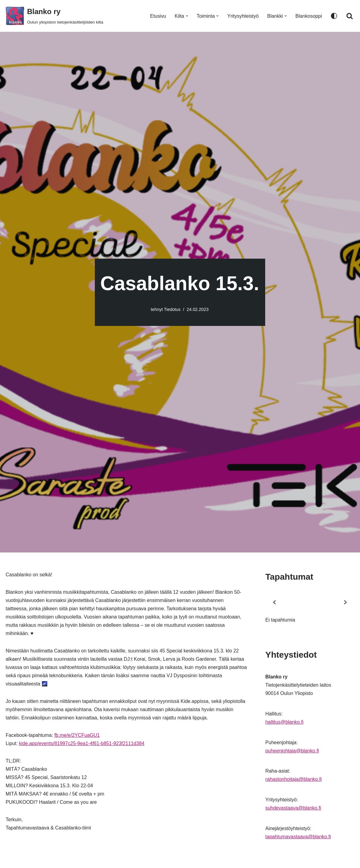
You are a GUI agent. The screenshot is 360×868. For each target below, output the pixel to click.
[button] (186, 16)
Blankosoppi (308, 16)
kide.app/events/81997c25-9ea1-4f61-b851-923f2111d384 (82, 745)
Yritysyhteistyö (243, 16)
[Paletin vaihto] (334, 16)
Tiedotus (172, 309)
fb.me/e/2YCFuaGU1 (78, 736)
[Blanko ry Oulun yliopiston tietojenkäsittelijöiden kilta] (55, 16)
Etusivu (157, 16)
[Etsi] (350, 16)
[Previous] (274, 602)
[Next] (345, 602)
